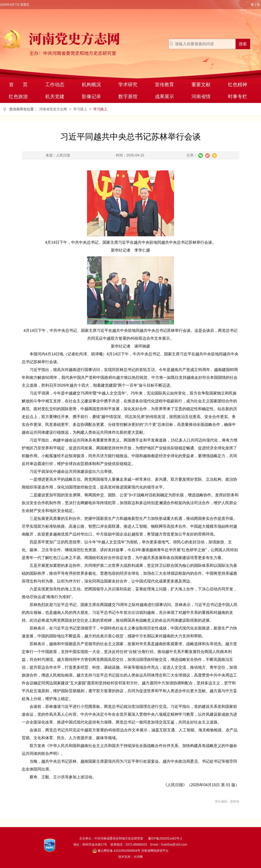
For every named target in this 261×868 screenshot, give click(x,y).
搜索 (243, 44)
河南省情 (201, 97)
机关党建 (55, 97)
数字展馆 (128, 97)
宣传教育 (164, 85)
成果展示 (164, 97)
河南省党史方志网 (53, 109)
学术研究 (128, 85)
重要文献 (201, 85)
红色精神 (238, 85)
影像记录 (91, 97)
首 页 (18, 85)
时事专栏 (238, 97)
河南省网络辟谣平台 (154, 851)
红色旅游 (18, 97)
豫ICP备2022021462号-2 (165, 838)
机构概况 (91, 85)
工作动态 (55, 85)
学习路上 (80, 109)
